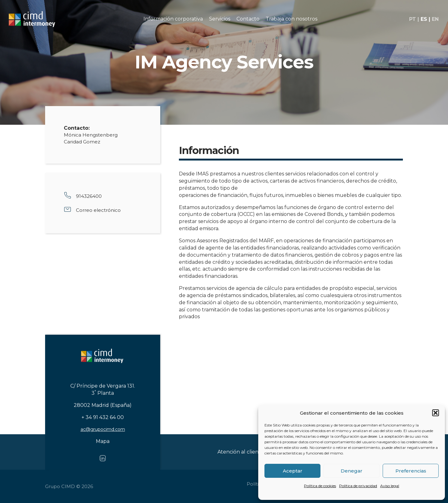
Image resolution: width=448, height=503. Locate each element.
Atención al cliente (241, 452)
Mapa (103, 441)
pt (413, 19)
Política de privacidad (358, 486)
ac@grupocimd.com (103, 429)
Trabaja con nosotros (292, 19)
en (435, 19)
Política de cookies (320, 486)
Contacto (248, 19)
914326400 (89, 196)
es (424, 19)
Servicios (220, 19)
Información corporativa (173, 19)
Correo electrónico (98, 210)
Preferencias (411, 471)
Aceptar (293, 471)
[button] (436, 413)
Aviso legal (390, 486)
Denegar (352, 471)
